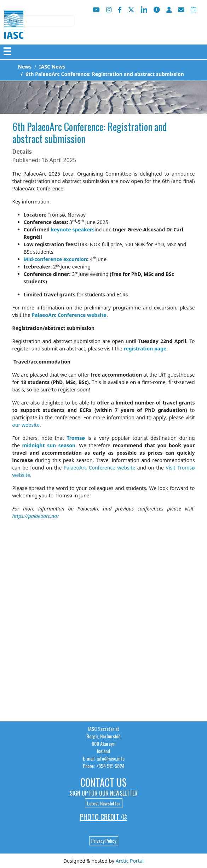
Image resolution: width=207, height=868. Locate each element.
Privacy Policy (104, 841)
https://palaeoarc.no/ (36, 516)
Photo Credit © (104, 817)
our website (26, 425)
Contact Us (103, 782)
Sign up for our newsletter (104, 793)
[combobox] (40, 21)
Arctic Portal (130, 861)
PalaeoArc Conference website (100, 468)
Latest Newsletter (104, 803)
